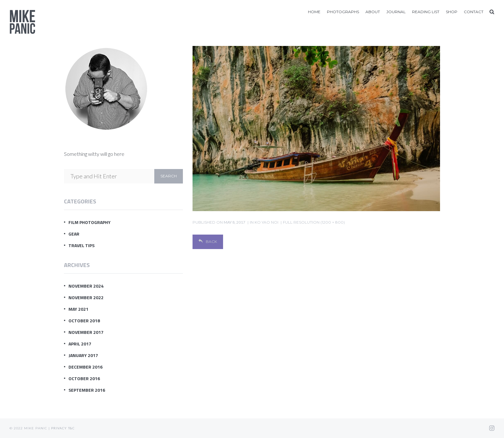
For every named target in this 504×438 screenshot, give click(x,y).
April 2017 (80, 344)
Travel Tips (81, 245)
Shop (452, 12)
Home (314, 12)
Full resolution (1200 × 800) (314, 222)
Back (208, 241)
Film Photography (90, 222)
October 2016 (84, 378)
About (373, 12)
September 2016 (87, 390)
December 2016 (85, 367)
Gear (74, 234)
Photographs (343, 12)
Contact (474, 12)
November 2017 (86, 332)
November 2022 (86, 297)
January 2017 (83, 355)
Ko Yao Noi (266, 222)
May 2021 (78, 309)
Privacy (59, 428)
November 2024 (86, 286)
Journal (396, 12)
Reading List (426, 12)
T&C (71, 428)
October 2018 (84, 321)
